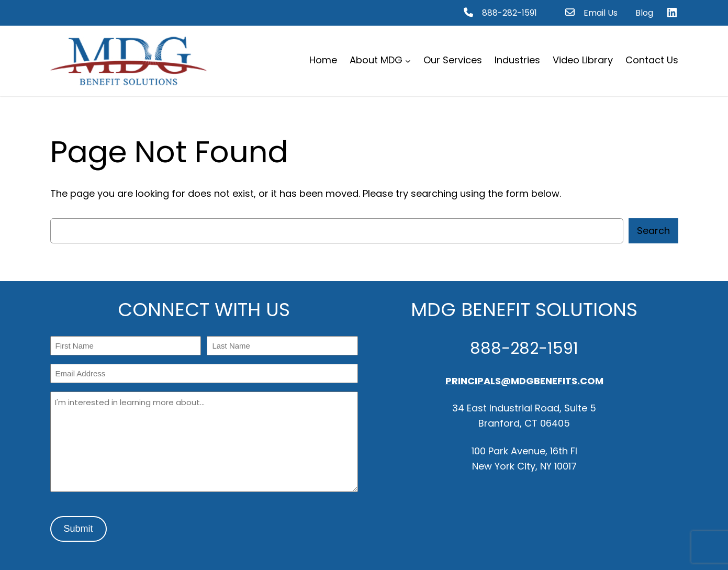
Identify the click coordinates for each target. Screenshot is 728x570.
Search (653, 231)
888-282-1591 (509, 13)
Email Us (601, 13)
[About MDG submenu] (408, 60)
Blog (644, 13)
